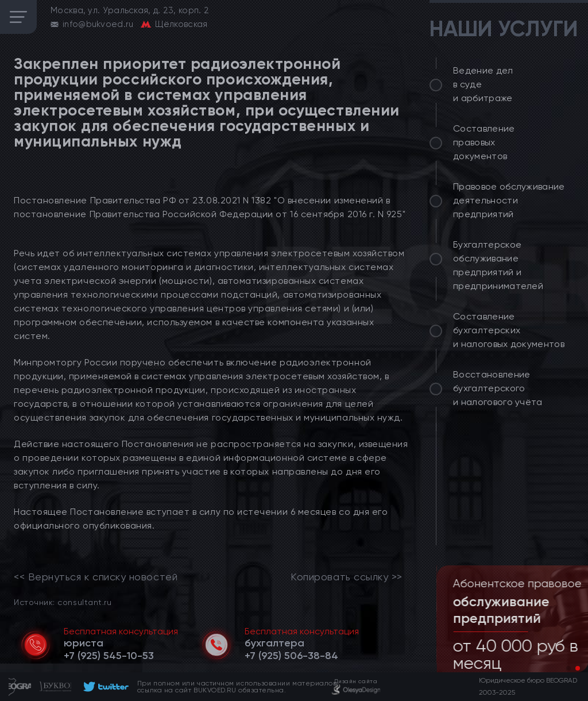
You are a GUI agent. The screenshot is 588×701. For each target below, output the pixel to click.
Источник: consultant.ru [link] (63, 602)
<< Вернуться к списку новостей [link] (96, 577)
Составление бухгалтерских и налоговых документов (509, 330)
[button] (568, 668)
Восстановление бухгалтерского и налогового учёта (498, 388)
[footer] (104, 687)
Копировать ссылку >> (347, 577)
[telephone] (109, 656)
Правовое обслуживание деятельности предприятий (509, 200)
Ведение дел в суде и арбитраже (483, 84)
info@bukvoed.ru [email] (98, 24)
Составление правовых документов (484, 142)
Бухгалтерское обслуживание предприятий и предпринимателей (498, 265)
